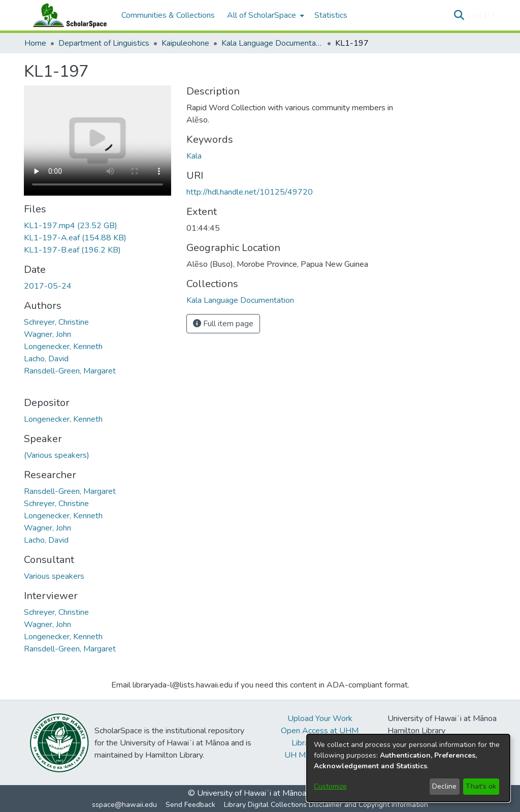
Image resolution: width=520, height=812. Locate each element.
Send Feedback (190, 805)
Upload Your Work (320, 719)
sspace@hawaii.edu (124, 805)
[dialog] (408, 768)
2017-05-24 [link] (48, 286)
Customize (330, 786)
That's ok (481, 786)
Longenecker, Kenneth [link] (63, 347)
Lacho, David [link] (46, 359)
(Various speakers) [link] (57, 455)
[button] (459, 15)
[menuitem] (265, 15)
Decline (444, 786)
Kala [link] (194, 156)
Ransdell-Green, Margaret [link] (70, 371)
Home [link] (35, 43)
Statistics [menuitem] (331, 15)
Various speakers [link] (54, 576)
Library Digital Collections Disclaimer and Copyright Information (326, 805)
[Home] (68, 15)
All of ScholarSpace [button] (262, 15)
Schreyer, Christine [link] (56, 322)
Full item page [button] (223, 324)
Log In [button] (480, 15)
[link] (71, 226)
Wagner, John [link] (47, 334)
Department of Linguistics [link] (104, 43)
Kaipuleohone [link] (185, 43)
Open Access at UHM (320, 731)
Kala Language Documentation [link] (272, 43)
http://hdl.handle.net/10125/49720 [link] (250, 192)
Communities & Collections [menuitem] (168, 15)
